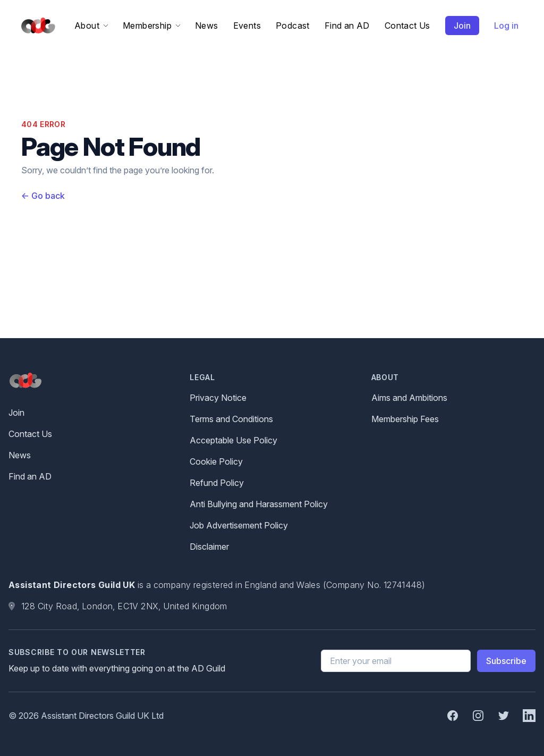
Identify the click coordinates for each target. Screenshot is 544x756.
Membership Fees (405, 419)
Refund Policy (217, 483)
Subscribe (506, 661)
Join (462, 26)
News (207, 26)
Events (247, 26)
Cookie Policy (216, 461)
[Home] (36, 26)
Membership (151, 26)
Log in (506, 26)
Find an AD (347, 26)
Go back (43, 196)
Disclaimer (209, 547)
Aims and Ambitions (409, 398)
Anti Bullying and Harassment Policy (259, 504)
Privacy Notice (218, 398)
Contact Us (407, 26)
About (91, 26)
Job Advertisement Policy (239, 525)
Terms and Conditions (231, 419)
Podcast (293, 26)
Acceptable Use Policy (233, 440)
